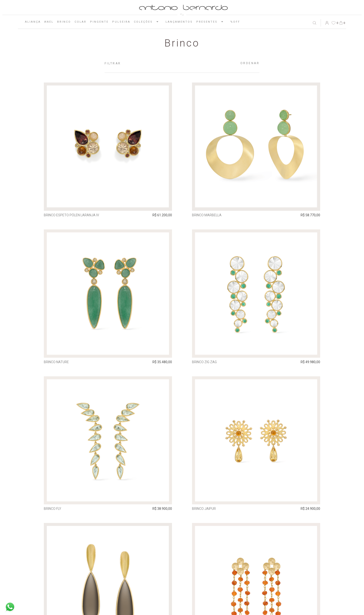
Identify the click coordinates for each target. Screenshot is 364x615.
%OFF (235, 22)
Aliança (33, 22)
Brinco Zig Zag (204, 362)
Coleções (148, 22)
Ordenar (250, 63)
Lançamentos (179, 22)
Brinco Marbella (207, 215)
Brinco (64, 22)
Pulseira (121, 22)
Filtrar (113, 63)
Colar (81, 22)
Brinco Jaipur (204, 509)
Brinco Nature (56, 362)
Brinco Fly (53, 509)
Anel (49, 22)
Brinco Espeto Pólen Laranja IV (71, 215)
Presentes (212, 22)
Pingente (99, 22)
